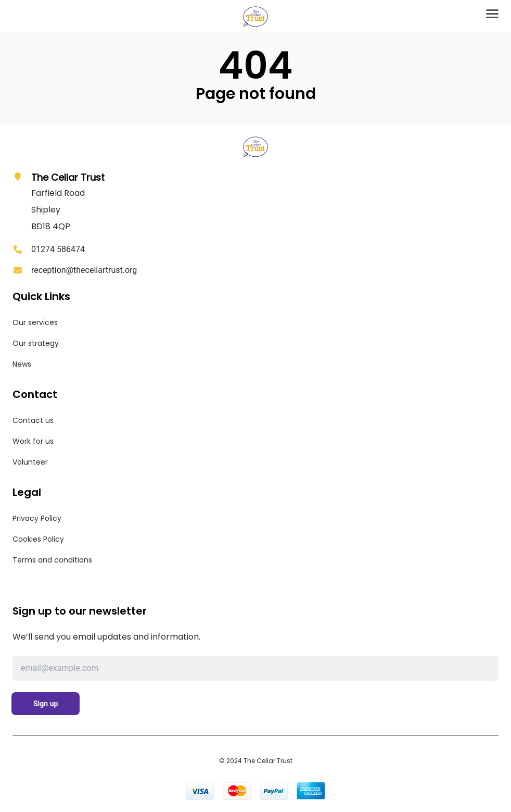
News (22, 364)
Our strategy (36, 343)
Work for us (33, 441)
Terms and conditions (52, 560)
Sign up (46, 704)
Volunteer (30, 462)
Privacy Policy (37, 518)
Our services (35, 322)
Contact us (33, 420)
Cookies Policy (38, 539)
